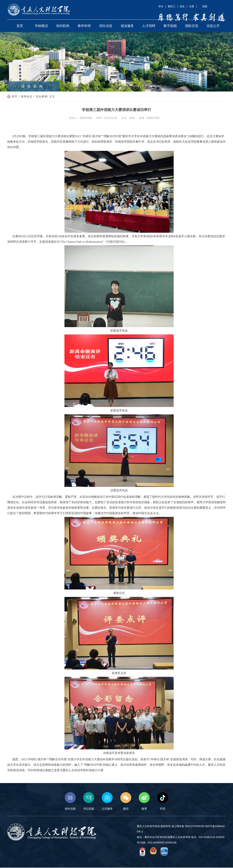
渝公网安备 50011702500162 (188, 827)
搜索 (205, 6)
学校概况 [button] (41, 26)
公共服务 (107, 802)
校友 (182, 6)
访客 (192, 6)
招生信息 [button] (106, 26)
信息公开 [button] (213, 26)
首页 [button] (20, 26)
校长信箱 (70, 802)
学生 (161, 6)
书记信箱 (89, 802)
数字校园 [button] (170, 26)
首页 (15, 97)
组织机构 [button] (63, 26)
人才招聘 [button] (149, 26)
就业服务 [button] (127, 26)
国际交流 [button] (192, 26)
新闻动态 (27, 97)
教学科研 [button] (84, 26)
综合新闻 (42, 97)
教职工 (172, 6)
